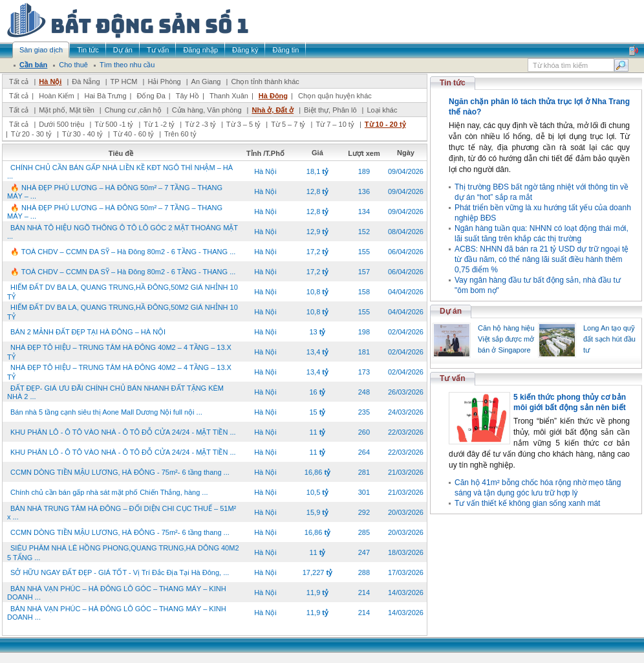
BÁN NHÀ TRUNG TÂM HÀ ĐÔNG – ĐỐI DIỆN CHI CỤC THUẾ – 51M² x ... (122, 513)
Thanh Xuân (229, 96)
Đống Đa (151, 96)
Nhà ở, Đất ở (273, 110)
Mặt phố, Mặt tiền (67, 110)
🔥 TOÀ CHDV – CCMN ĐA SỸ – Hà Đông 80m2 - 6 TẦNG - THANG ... (123, 252)
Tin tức (453, 83)
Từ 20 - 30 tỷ (31, 134)
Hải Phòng (164, 82)
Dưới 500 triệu (61, 124)
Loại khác (382, 110)
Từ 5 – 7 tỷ (288, 124)
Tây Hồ (188, 96)
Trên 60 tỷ (180, 134)
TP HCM (124, 82)
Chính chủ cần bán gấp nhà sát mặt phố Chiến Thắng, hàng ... (109, 492)
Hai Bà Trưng (105, 96)
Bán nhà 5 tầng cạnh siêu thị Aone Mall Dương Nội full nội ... (106, 412)
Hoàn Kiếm (56, 96)
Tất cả (19, 82)
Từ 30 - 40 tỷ (82, 134)
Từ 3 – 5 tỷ (243, 124)
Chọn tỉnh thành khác (265, 82)
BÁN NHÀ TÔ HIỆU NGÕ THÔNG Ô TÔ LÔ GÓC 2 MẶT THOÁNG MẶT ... (123, 232)
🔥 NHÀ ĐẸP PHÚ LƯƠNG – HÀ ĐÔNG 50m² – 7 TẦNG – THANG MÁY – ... (115, 192)
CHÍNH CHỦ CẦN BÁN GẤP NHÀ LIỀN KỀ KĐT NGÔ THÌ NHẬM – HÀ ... (120, 172)
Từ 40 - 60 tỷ (134, 134)
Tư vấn (453, 378)
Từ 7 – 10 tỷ (335, 124)
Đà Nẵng (86, 82)
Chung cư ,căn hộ (133, 110)
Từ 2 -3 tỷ (200, 124)
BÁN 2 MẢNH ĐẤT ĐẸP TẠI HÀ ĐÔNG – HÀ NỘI (88, 332)
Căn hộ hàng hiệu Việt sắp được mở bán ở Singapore (506, 339)
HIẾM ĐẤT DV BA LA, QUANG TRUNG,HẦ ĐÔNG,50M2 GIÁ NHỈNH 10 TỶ (123, 292)
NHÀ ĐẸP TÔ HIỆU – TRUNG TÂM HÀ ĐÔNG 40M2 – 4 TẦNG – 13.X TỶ (119, 352)
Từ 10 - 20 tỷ (385, 124)
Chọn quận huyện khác (335, 96)
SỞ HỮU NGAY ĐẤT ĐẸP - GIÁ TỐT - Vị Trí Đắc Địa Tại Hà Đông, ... (120, 572)
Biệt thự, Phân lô (330, 110)
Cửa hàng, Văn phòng (207, 110)
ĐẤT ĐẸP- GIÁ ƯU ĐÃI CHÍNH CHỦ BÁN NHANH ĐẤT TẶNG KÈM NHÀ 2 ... (115, 392)
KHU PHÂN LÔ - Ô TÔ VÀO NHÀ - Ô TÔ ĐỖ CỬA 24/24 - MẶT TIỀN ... (123, 432)
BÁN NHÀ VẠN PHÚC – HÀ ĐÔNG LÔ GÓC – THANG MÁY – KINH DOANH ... (117, 593)
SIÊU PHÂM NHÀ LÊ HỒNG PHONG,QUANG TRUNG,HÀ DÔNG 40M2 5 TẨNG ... (123, 553)
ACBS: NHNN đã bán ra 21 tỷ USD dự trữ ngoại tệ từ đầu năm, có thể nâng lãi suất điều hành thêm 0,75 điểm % (542, 259)
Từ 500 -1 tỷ (114, 124)
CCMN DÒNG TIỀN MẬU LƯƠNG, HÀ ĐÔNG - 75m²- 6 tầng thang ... (120, 472)
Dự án (451, 311)
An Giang (206, 82)
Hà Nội (50, 82)
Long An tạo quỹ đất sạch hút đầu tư (609, 339)
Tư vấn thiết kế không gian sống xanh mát (527, 503)
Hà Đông (273, 96)
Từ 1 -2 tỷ (159, 124)
